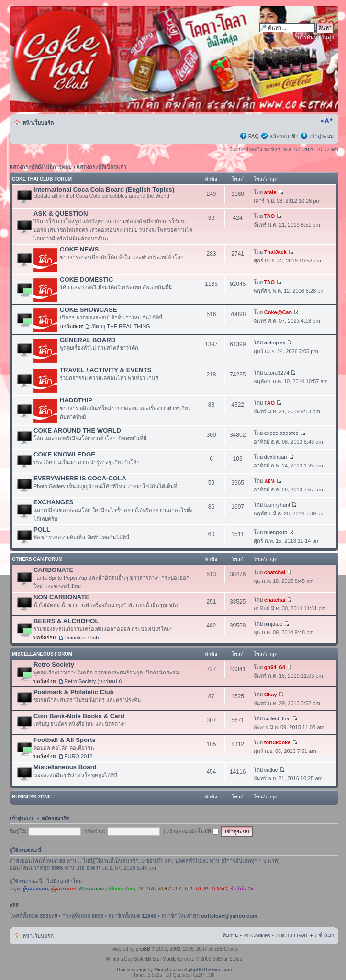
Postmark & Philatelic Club (74, 692)
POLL (42, 530)
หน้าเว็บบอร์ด (38, 123)
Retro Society (54, 665)
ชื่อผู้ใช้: (18, 831)
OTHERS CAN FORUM (37, 559)
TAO (269, 216)
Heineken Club (81, 638)
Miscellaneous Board (65, 767)
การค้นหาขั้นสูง (316, 37)
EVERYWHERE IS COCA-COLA (80, 478)
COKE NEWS (79, 249)
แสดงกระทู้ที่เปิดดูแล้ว (101, 167)
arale (270, 192)
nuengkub (276, 532)
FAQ (254, 136)
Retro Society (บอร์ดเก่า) (93, 681)
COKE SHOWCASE (88, 310)
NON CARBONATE (61, 597)
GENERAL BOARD (88, 340)
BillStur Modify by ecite (170, 959)
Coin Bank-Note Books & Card (79, 716)
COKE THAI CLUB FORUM (42, 179)
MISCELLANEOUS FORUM (42, 654)
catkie (271, 770)
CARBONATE (53, 570)
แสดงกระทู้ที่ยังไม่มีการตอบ (41, 167)
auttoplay (275, 342)
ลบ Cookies (257, 935)
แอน (269, 481)
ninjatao (273, 624)
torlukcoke (278, 742)
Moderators (92, 889)
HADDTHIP (76, 400)
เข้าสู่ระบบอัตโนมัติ (193, 831)
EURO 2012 (78, 756)
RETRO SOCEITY (160, 889)
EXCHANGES (54, 502)
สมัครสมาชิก (284, 136)
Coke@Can (278, 312)
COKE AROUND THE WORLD (77, 430)
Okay (271, 695)
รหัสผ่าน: (95, 831)
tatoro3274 (277, 373)
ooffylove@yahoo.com (229, 916)
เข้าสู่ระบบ (321, 136)
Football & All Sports (65, 740)
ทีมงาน (230, 935)
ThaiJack (275, 252)
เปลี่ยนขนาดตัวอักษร (327, 121)
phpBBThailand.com (210, 970)
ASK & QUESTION (61, 213)
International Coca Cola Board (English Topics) (104, 189)
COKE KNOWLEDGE (64, 454)
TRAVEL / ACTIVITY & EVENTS (106, 370)
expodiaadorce (281, 433)
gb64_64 (275, 667)
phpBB (143, 949)
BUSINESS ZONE (32, 797)
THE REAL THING (206, 889)
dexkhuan (276, 457)
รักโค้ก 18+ (243, 889)
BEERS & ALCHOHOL (66, 621)
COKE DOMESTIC (86, 279)
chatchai (275, 572)
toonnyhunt (277, 505)
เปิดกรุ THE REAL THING (120, 326)
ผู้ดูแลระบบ (35, 889)
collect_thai (277, 718)
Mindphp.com (168, 970)
